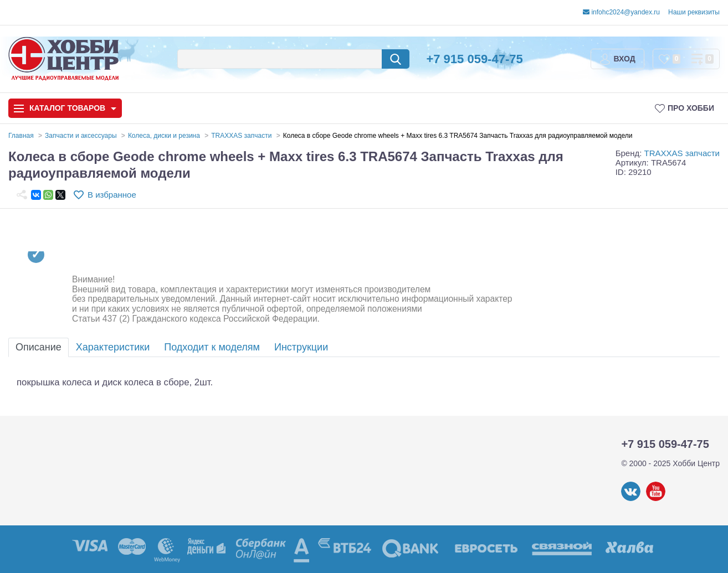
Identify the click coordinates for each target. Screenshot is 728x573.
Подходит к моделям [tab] (212, 347)
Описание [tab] (39, 347)
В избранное (112, 195)
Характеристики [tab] (113, 347)
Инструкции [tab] (301, 347)
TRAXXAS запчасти (682, 153)
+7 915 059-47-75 (474, 59)
